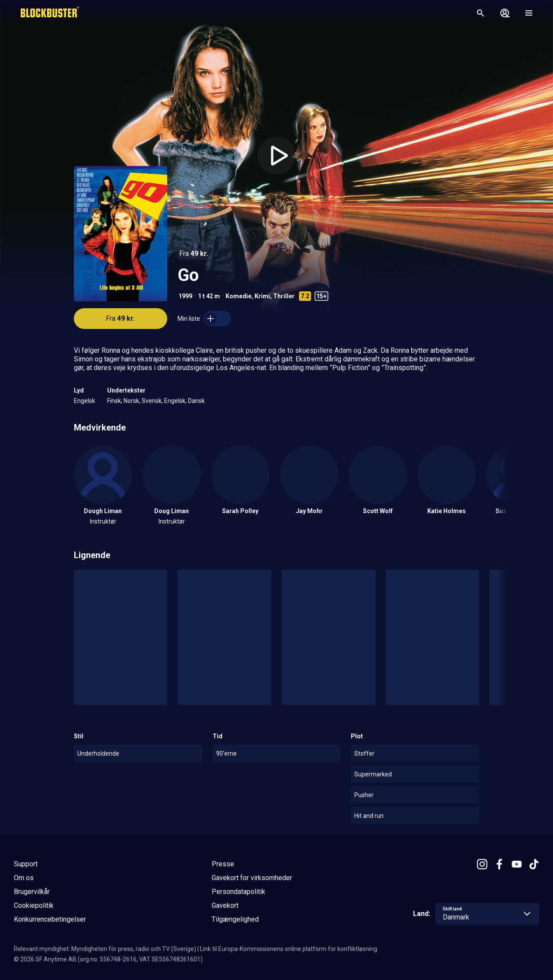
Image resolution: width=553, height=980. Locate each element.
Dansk (196, 401)
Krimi (262, 296)
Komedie (238, 296)
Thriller (284, 296)
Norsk (131, 401)
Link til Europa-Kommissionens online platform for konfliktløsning (289, 949)
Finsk (114, 401)
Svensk (152, 401)
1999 (185, 296)
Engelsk (84, 401)
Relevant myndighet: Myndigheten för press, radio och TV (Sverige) (105, 949)
